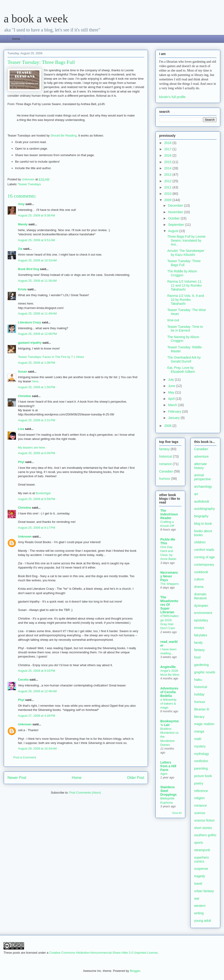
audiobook (202, 501)
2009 (168, 200)
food (197, 657)
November (176, 212)
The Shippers (170, 584)
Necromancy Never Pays (169, 576)
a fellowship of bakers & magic (168, 704)
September (176, 225)
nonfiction (201, 761)
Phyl (21, 462)
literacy (199, 717)
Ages (164, 774)
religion (199, 798)
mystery (200, 746)
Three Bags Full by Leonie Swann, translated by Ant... (186, 240)
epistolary (201, 620)
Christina (24, 508)
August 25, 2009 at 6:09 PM (37, 453)
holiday (199, 694)
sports (199, 843)
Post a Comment (25, 757)
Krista (22, 289)
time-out (173, 320)
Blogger (135, 971)
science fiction (204, 820)
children (200, 542)
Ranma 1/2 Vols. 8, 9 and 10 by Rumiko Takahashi (186, 300)
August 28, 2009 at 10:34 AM (37, 749)
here (35, 381)
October (174, 218)
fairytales (201, 635)
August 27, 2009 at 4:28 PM (37, 716)
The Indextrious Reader (169, 514)
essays (199, 628)
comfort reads (204, 550)
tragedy (200, 876)
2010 (168, 194)
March (173, 405)
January (174, 418)
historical (166, 456)
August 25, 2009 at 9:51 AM (37, 240)
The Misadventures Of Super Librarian (169, 605)
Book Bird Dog (29, 269)
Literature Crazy (30, 322)
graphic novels (205, 672)
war (197, 898)
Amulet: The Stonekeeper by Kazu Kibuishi (186, 253)
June (172, 386)
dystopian (201, 606)
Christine (24, 396)
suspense (201, 869)
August (173, 231)
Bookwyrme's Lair (170, 723)
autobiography (205, 509)
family (198, 643)
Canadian (166, 471)
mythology (202, 754)
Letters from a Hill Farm (168, 766)
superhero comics (201, 859)
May (171, 392)
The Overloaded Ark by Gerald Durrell (184, 359)
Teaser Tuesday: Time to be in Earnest (185, 329)
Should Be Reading (63, 135)
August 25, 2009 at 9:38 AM (37, 215)
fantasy (164, 449)
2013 (168, 175)
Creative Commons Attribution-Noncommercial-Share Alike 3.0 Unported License (103, 953)
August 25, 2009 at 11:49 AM (37, 314)
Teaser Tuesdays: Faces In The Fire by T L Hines (51, 357)
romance (165, 464)
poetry (199, 783)
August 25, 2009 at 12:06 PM (37, 334)
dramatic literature (200, 596)
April (172, 399)
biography (201, 516)
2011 (168, 187)
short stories (203, 828)
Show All (177, 813)
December (176, 206)
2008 (168, 426)
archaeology (203, 487)
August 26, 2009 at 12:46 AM (37, 691)
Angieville (168, 667)
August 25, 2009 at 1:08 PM (37, 363)
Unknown (25, 536)
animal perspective (203, 477)
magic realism (204, 724)
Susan (23, 372)
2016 (168, 155)
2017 (168, 149)
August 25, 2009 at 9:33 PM (37, 671)
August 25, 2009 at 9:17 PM (37, 528)
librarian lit (202, 709)
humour (165, 479)
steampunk (202, 850)
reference (201, 791)
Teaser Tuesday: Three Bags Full (184, 263)
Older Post (136, 778)
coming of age (204, 557)
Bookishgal (43, 493)
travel (198, 884)
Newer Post (17, 778)
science (200, 813)
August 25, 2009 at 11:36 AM (37, 281)
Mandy (23, 224)
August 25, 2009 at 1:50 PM (37, 387)
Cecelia (23, 680)
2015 (168, 162)
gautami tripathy (30, 343)
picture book (203, 776)
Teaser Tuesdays (29, 184)
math (198, 739)
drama (199, 587)
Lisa (21, 429)
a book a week (36, 19)
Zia (20, 249)
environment (203, 613)
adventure (201, 456)
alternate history (200, 466)
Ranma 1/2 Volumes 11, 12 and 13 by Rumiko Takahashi (185, 285)
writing (199, 913)
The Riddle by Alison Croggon (182, 273)
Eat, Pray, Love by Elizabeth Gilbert (181, 370)
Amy (21, 204)
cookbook (201, 572)
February (175, 411)
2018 (168, 143)
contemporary (204, 565)
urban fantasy (204, 891)
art (196, 494)
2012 (168, 181)
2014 (168, 168)
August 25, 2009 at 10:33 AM (37, 260)
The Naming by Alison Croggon (183, 339)
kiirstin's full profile (172, 97)
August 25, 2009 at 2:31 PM (37, 420)
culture (199, 579)
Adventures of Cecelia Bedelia (169, 692)
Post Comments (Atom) (85, 793)
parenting (201, 768)
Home (16, 39)
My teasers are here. (32, 447)
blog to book (203, 524)
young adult (203, 921)
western (200, 906)
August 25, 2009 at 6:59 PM (37, 499)
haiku (198, 680)
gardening (201, 665)
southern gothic (205, 835)
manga (199, 731)
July (171, 380)
